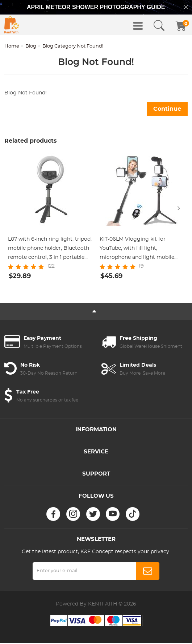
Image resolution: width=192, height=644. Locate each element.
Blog (31, 46)
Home (12, 46)
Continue (167, 109)
